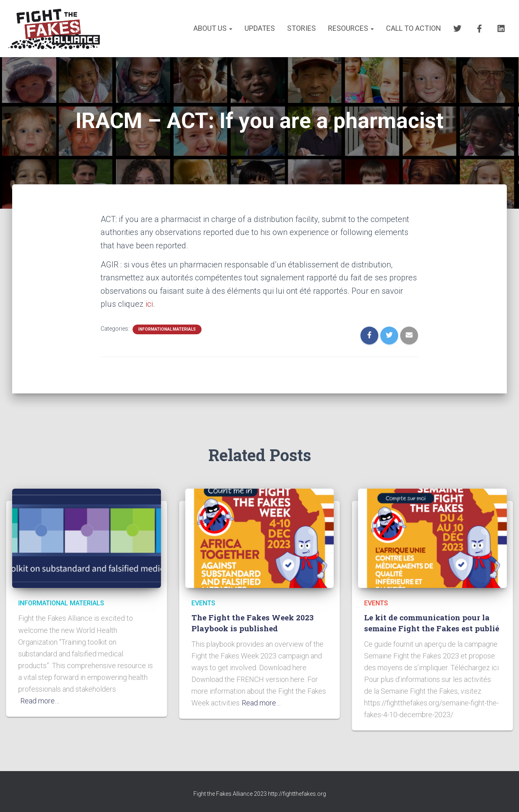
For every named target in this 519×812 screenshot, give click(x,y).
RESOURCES (351, 28)
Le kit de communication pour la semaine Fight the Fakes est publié (432, 623)
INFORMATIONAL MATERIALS (167, 329)
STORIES (301, 28)
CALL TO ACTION (414, 28)
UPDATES (260, 28)
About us (213, 28)
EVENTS (203, 603)
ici (149, 304)
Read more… (40, 701)
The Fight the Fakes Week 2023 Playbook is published (252, 623)
